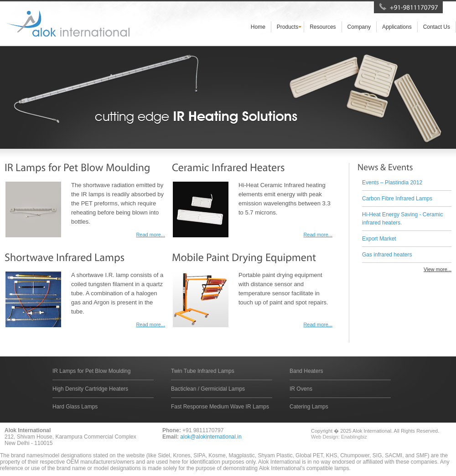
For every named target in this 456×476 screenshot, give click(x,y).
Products (288, 27)
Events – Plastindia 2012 (392, 183)
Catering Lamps (309, 407)
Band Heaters (306, 371)
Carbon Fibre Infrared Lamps (397, 199)
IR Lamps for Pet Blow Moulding (91, 371)
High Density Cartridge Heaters (90, 389)
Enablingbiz (354, 437)
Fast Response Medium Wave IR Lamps (220, 407)
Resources (323, 27)
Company (359, 27)
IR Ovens (301, 389)
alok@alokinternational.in (211, 437)
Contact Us (437, 27)
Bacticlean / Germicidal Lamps (208, 389)
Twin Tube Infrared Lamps (203, 371)
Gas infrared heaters (387, 255)
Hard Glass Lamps (75, 407)
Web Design (325, 437)
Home (258, 27)
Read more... (150, 235)
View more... (438, 269)
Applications (397, 27)
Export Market (379, 239)
